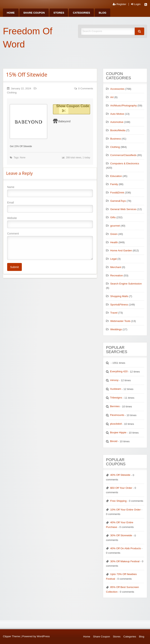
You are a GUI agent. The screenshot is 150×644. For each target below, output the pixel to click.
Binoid (114, 441)
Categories (81, 13)
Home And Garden (121, 250)
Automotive (117, 122)
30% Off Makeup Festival (125, 561)
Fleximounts (117, 415)
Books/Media (118, 130)
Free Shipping (118, 501)
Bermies (115, 406)
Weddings (116, 329)
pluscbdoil (116, 424)
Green (114, 234)
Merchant (116, 267)
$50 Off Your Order (121, 488)
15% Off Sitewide (27, 75)
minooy (114, 380)
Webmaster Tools (120, 321)
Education (116, 176)
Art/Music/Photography (124, 106)
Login (136, 4)
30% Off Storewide (121, 535)
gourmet (115, 226)
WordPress (43, 636)
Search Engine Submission (126, 284)
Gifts (113, 217)
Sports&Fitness (119, 305)
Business (116, 139)
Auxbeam (116, 389)
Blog (102, 13)
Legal (113, 259)
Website (50, 222)
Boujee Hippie (118, 432)
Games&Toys (118, 201)
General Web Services (123, 209)
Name (50, 191)
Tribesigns (116, 398)
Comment (50, 246)
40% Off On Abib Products (125, 548)
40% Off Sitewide (120, 475)
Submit (14, 267)
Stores (59, 13)
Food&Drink (117, 193)
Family (114, 184)
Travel (114, 313)
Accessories (117, 89)
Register (119, 4)
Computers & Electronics (125, 163)
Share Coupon (34, 13)
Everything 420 (119, 371)
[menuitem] (11, 13)
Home (11, 13)
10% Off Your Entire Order (125, 510)
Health (114, 242)
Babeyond (64, 121)
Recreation (117, 275)
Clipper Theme (11, 636)
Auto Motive (117, 114)
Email (50, 207)
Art (112, 97)
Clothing (12, 93)
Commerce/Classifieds (123, 155)
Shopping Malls (119, 296)
